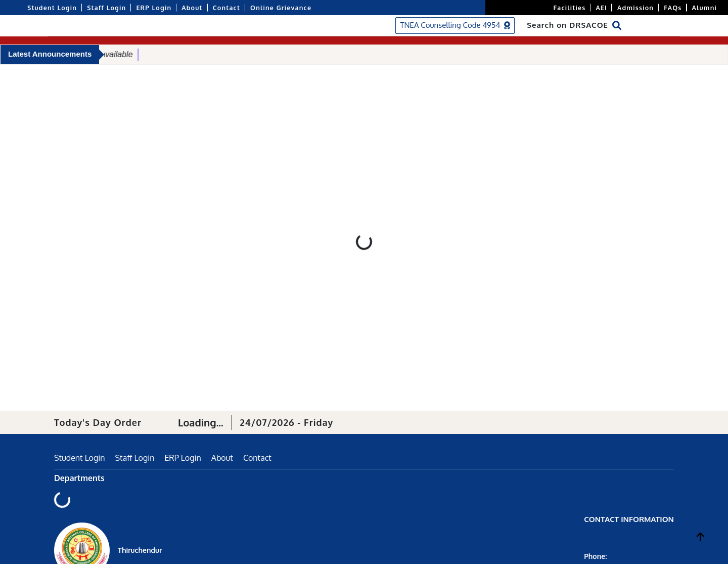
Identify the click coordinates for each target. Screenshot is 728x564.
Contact (226, 8)
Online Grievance (281, 8)
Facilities (570, 8)
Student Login (52, 8)
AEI (601, 8)
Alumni (705, 8)
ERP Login (154, 8)
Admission (635, 8)
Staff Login (106, 8)
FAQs (673, 8)
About (192, 8)
